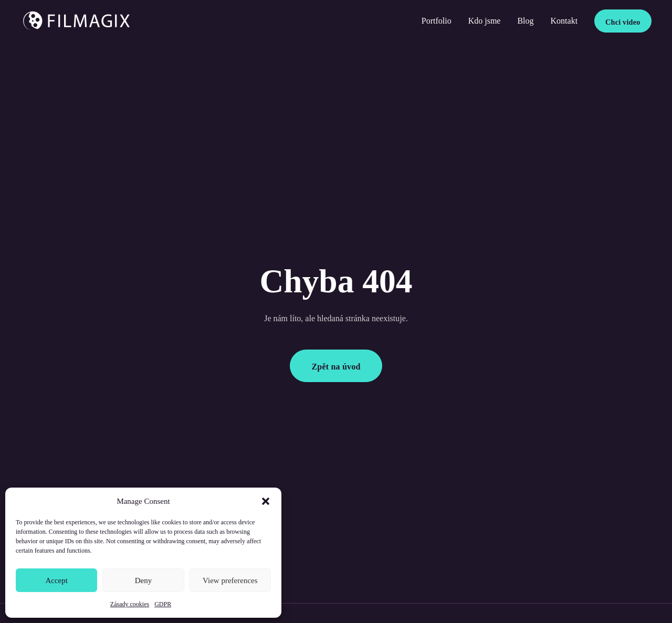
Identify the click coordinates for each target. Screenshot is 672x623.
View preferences (230, 580)
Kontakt (564, 21)
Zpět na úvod (336, 367)
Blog (525, 21)
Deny (144, 580)
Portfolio (437, 21)
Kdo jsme (485, 21)
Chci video (623, 22)
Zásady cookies (130, 604)
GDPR (163, 604)
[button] (266, 501)
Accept (56, 580)
